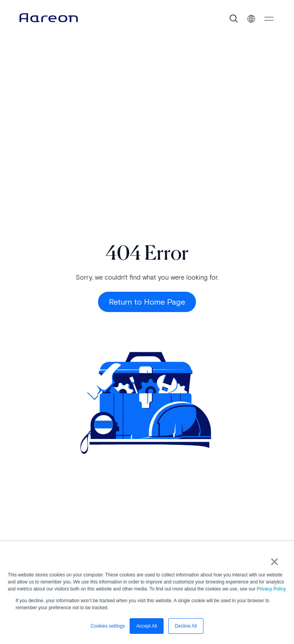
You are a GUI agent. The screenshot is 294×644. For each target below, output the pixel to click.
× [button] (274, 562)
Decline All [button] (186, 626)
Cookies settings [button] (108, 626)
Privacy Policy (271, 589)
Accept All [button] (147, 626)
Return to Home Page (147, 302)
